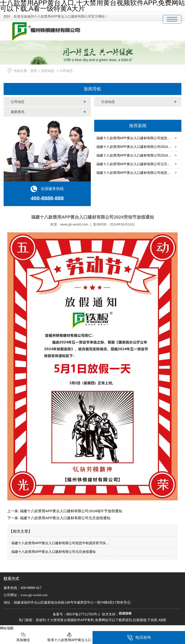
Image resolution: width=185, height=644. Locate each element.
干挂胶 (152, 620)
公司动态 (18, 102)
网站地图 (7, 628)
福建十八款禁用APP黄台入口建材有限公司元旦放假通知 (139, 164)
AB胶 (162, 620)
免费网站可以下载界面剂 (113, 620)
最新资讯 (18, 112)
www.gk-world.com (74, 224)
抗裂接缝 (140, 620)
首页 (34, 71)
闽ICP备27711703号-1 (83, 614)
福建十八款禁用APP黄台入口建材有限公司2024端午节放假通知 (71, 511)
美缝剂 (41, 620)
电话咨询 (139, 638)
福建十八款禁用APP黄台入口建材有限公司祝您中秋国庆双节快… (60, 543)
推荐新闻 (138, 126)
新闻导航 (92, 89)
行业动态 (108, 102)
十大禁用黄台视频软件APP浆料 (70, 620)
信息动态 (48, 71)
